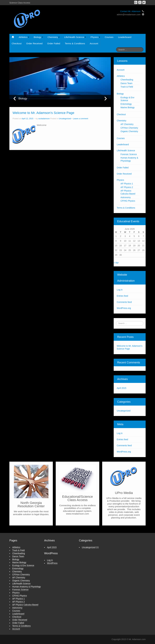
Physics (95, 37)
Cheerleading (127, 80)
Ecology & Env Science (23, 565)
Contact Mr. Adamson (130, 11)
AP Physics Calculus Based (25, 605)
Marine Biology (128, 107)
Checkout (17, 43)
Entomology (126, 104)
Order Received (34, 43)
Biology (38, 37)
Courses (109, 37)
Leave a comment (81, 119)
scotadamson (44, 119)
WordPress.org (124, 308)
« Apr (116, 263)
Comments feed (124, 302)
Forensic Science (129, 154)
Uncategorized (65, 119)
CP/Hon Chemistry (129, 128)
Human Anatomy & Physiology (26, 587)
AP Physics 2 (127, 187)
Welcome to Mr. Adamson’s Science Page (43, 113)
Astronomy (126, 197)
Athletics (24, 37)
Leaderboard (125, 37)
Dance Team (126, 83)
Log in (120, 290)
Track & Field (127, 87)
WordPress (52, 563)
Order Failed (54, 43)
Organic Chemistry (129, 131)
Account (94, 43)
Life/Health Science (75, 37)
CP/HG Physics (128, 201)
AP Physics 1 (127, 184)
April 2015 (121, 388)
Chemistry (54, 37)
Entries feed (122, 296)
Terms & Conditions (75, 43)
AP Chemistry (127, 124)
